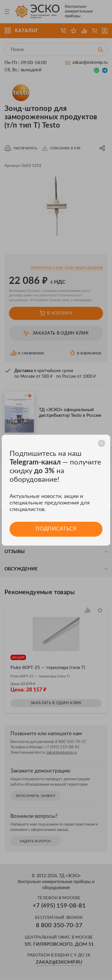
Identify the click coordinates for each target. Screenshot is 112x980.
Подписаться (56, 529)
